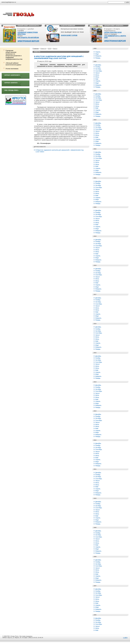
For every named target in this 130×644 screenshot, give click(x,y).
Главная (36, 49)
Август (55, 49)
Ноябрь (98, 67)
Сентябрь (99, 71)
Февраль (98, 56)
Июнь (97, 77)
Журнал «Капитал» (11, 83)
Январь (98, 58)
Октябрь (98, 69)
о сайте (125, 638)
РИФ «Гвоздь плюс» (12, 90)
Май (97, 79)
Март (97, 54)
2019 (50, 49)
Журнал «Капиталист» (12, 75)
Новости (43, 49)
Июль (97, 75)
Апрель (98, 52)
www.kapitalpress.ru (9, 2)
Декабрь (98, 65)
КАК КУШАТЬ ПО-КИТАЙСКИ (28, 38)
